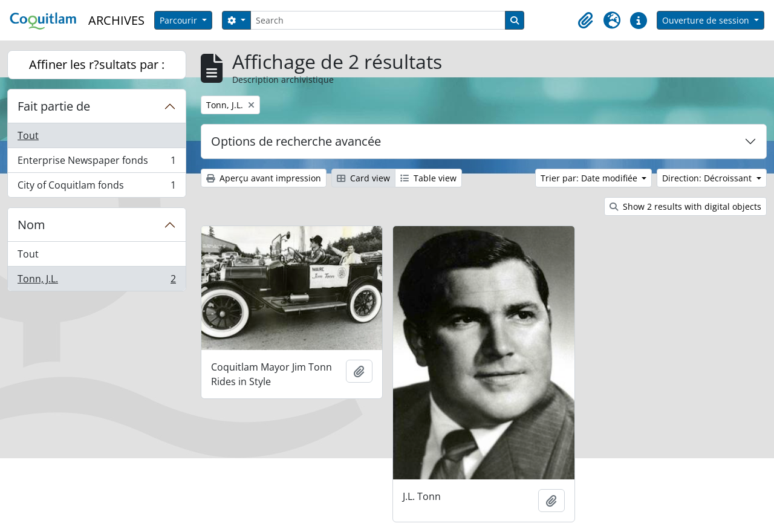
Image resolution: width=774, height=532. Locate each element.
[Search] (378, 20)
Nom (31, 225)
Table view (428, 178)
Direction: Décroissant (708, 178)
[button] (585, 21)
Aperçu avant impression (264, 178)
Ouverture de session (707, 20)
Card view (363, 178)
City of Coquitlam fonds (96, 187)
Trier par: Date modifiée (590, 178)
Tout (28, 135)
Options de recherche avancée (296, 141)
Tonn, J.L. (96, 281)
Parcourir (180, 20)
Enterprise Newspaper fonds (96, 163)
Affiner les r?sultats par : (97, 64)
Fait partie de (54, 106)
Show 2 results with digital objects (685, 206)
